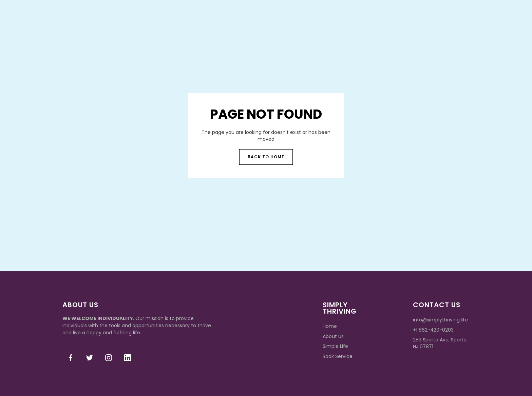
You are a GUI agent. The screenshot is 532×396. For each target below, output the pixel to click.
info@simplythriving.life (440, 320)
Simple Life (335, 346)
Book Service (338, 356)
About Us (333, 336)
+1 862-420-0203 (433, 330)
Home (330, 326)
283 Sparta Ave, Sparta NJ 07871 (440, 343)
